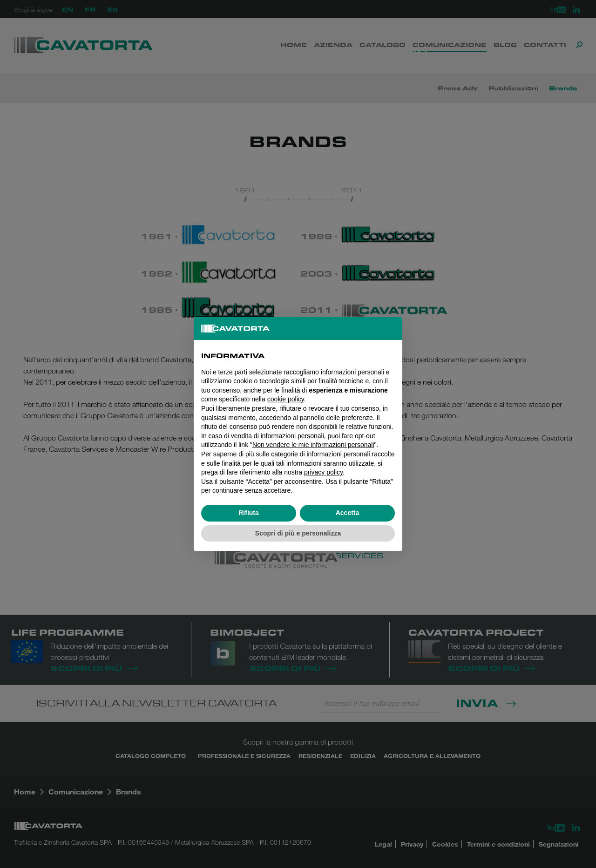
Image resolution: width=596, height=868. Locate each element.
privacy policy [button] (323, 472)
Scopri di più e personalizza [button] (298, 533)
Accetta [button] (348, 513)
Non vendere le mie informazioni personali (313, 445)
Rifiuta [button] (249, 513)
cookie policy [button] (286, 399)
